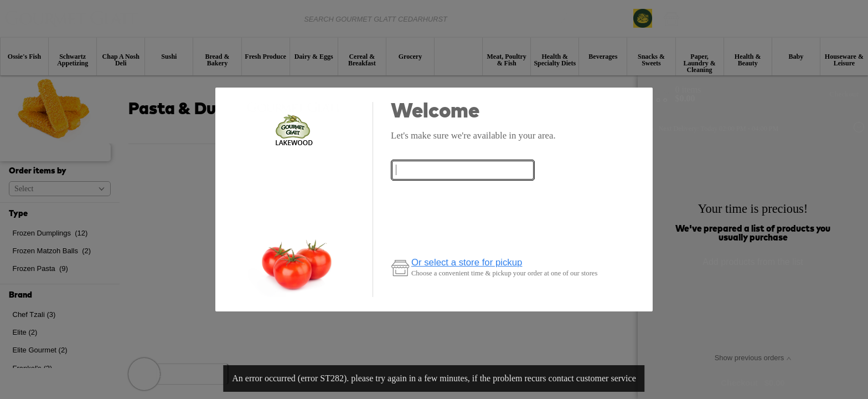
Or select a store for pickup (467, 262)
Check (463, 195)
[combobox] (463, 170)
